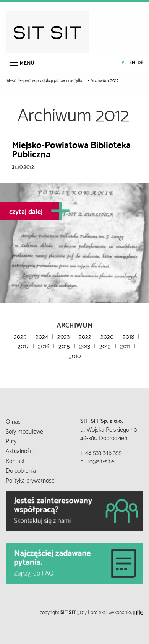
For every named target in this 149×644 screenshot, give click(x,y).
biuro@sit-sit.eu (99, 461)
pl (124, 62)
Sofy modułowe (24, 431)
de (140, 62)
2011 (125, 345)
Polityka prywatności (31, 480)
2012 (105, 345)
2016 (44, 345)
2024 (42, 336)
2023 (63, 336)
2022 (85, 336)
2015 (64, 345)
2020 (107, 336)
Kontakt (15, 460)
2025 (20, 336)
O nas (13, 421)
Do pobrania (21, 470)
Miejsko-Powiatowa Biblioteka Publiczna (71, 148)
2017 (23, 345)
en (132, 62)
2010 (75, 355)
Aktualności (20, 450)
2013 (85, 345)
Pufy (11, 440)
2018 (128, 336)
